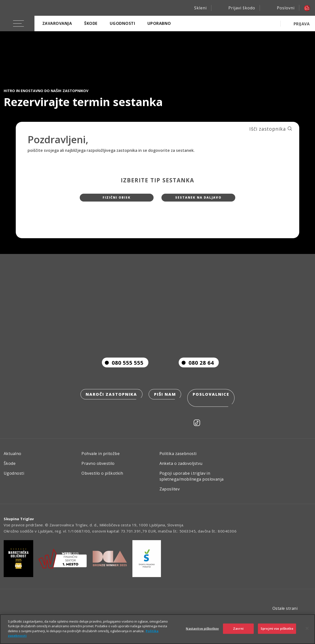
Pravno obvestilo (98, 467)
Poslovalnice (213, 405)
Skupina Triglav (19, 523)
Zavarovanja (57, 23)
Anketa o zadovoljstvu (181, 467)
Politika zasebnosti (178, 457)
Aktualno (13, 457)
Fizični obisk (117, 200)
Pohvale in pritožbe (101, 457)
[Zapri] (307, 628)
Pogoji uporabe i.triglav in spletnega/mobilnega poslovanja (192, 480)
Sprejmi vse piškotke (277, 628)
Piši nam (165, 405)
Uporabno (159, 23)
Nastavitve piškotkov (202, 628)
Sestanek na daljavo (198, 200)
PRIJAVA (302, 24)
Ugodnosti (122, 23)
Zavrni (238, 628)
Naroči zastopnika (110, 405)
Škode (91, 23)
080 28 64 (196, 373)
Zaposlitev (170, 493)
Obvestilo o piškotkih (102, 477)
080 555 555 (123, 373)
